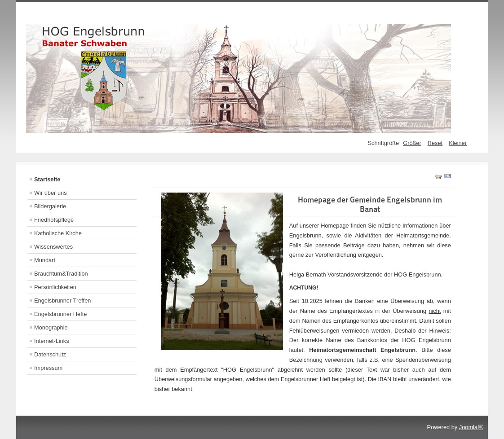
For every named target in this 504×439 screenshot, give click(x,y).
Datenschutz (50, 354)
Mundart (45, 260)
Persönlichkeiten (55, 287)
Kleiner (458, 143)
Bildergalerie (50, 206)
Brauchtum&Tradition (61, 274)
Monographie (51, 327)
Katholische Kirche (58, 233)
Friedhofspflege (54, 220)
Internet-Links (52, 341)
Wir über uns (51, 193)
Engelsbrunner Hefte (60, 314)
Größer (412, 143)
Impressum (48, 368)
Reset (435, 143)
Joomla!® (471, 427)
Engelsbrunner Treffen (62, 301)
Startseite (47, 179)
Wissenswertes (53, 247)
